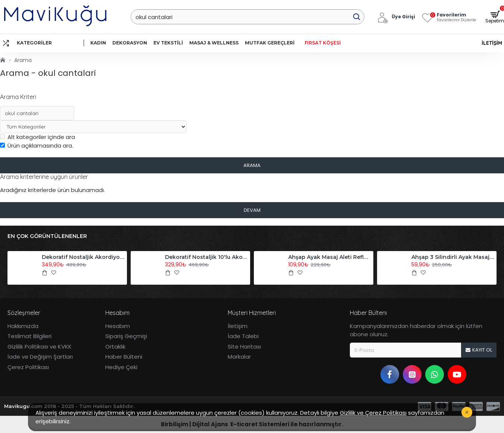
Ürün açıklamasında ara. (37, 146)
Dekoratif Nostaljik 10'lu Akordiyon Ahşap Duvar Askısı (206, 257)
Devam (252, 210)
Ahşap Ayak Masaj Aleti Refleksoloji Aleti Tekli (330, 257)
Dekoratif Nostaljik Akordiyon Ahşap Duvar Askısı (83, 257)
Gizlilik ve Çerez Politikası (373, 413)
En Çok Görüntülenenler (47, 236)
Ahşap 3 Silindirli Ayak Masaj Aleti (453, 257)
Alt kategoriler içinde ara (38, 137)
